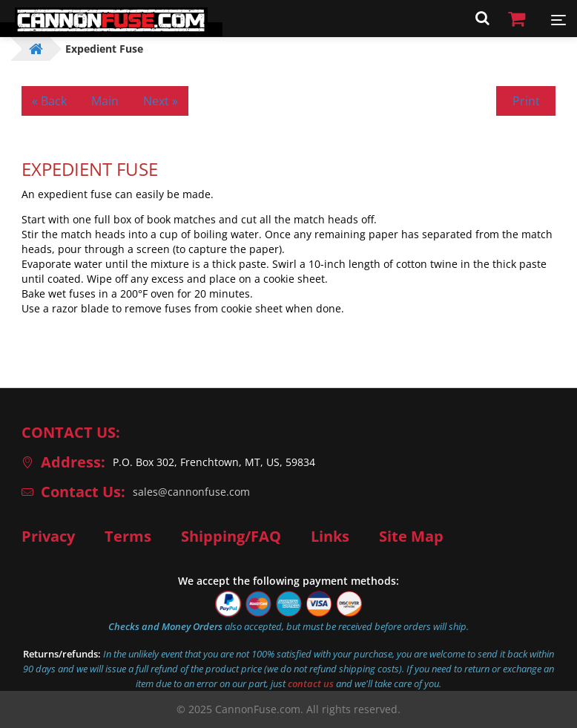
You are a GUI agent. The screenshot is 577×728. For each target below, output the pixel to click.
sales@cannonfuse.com (191, 492)
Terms (128, 537)
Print (526, 101)
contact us (311, 683)
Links (330, 537)
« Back (49, 101)
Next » (161, 101)
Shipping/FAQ (231, 537)
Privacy (48, 537)
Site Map (411, 537)
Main (105, 101)
